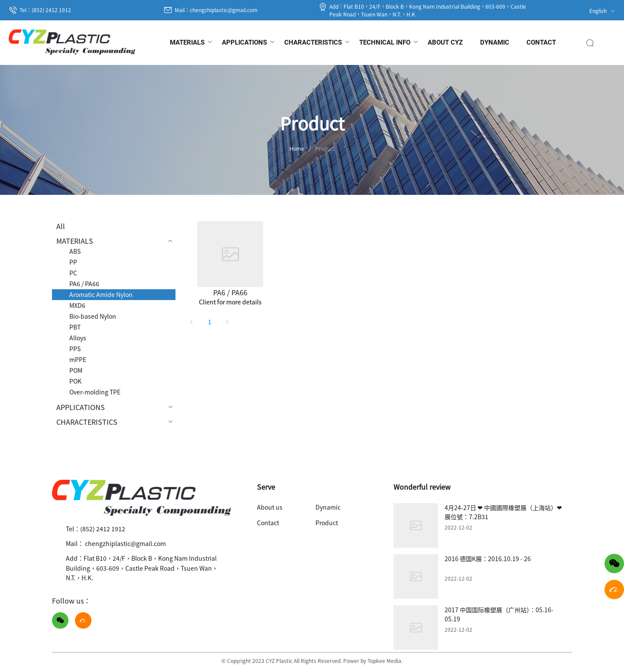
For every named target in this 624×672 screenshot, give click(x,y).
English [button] (602, 11)
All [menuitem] (61, 226)
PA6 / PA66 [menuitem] (84, 284)
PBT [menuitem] (75, 327)
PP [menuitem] (73, 262)
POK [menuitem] (75, 381)
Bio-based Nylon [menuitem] (93, 316)
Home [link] (297, 148)
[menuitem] (187, 43)
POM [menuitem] (76, 370)
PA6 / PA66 (230, 292)
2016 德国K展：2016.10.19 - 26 (488, 559)
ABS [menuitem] (75, 251)
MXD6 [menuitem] (77, 305)
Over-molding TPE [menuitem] (95, 392)
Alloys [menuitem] (78, 338)
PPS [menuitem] (75, 349)
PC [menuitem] (73, 273)
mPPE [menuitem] (78, 359)
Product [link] (325, 148)
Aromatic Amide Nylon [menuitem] (101, 294)
